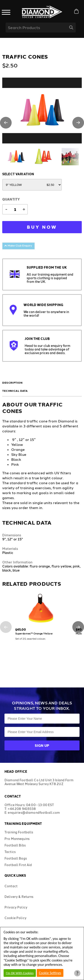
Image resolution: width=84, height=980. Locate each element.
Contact (11, 886)
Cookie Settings (50, 973)
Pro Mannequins (17, 839)
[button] (6, 123)
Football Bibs (15, 845)
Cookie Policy (15, 918)
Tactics (10, 852)
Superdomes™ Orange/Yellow (34, 633)
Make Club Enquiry (18, 245)
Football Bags (16, 858)
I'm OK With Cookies (20, 973)
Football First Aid (18, 865)
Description (12, 383)
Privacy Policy (16, 907)
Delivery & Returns (19, 897)
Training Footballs (19, 832)
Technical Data (15, 391)
